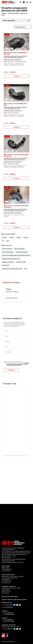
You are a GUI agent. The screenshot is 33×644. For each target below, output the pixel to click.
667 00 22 (8, 620)
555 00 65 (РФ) (8, 614)
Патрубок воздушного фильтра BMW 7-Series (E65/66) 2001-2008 (16, 108)
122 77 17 (8, 613)
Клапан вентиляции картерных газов (12, 269)
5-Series (19, 237)
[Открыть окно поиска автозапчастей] (21, 2)
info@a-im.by (5, 633)
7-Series (26, 237)
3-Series (11, 237)
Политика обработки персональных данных (14, 600)
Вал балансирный (7, 249)
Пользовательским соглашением (14, 365)
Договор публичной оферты (10, 597)
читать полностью (12, 298)
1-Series (4, 237)
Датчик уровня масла (22, 252)
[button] (8, 241)
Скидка (8, 289)
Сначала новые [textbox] (20, 27)
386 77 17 (8, 629)
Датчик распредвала (8, 252)
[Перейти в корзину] (27, 2)
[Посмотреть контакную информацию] (24, 2)
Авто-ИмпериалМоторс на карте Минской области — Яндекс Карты (17, 456)
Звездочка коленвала (8, 262)
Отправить (11, 370)
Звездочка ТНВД (21, 262)
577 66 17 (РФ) (8, 621)
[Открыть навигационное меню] (30, 2)
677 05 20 (8, 605)
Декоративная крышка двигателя (11, 259)
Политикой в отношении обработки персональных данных (18, 363)
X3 (3, 241)
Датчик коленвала (19, 249)
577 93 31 (8, 607)
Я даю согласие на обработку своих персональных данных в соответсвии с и (18, 364)
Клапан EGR (6, 265)
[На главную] (9, 2)
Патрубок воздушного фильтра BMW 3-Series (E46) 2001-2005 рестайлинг (16, 159)
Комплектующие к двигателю (13, 60)
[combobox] (23, 27)
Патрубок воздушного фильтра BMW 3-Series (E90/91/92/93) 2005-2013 (16, 57)
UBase (15, 642)
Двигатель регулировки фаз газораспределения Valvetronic (17, 255)
